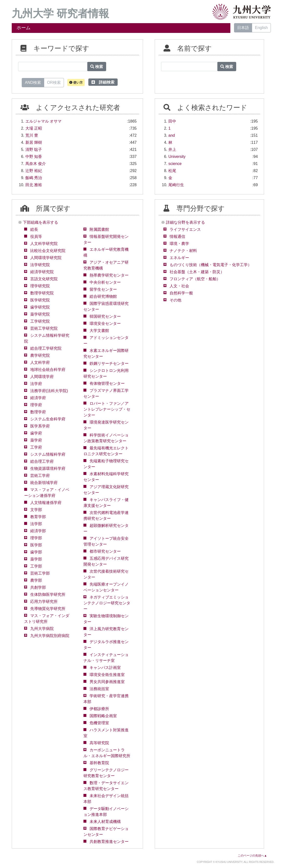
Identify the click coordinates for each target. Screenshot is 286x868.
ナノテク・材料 (183, 251)
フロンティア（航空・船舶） (195, 279)
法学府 (36, 384)
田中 (172, 121)
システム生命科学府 (48, 419)
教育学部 (38, 517)
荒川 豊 (32, 135)
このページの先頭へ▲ (252, 856)
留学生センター (103, 289)
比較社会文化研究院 (48, 251)
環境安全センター (105, 323)
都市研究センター (105, 551)
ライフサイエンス (185, 229)
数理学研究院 (42, 293)
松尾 (172, 171)
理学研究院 (40, 286)
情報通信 (177, 236)
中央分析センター (105, 282)
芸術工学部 (40, 573)
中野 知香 (34, 157)
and (172, 135)
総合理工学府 (42, 461)
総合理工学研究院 (46, 348)
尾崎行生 (176, 185)
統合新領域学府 (44, 483)
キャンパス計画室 (105, 668)
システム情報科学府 (48, 454)
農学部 (36, 580)
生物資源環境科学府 (48, 468)
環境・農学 (179, 244)
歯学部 (36, 552)
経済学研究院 (42, 272)
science (175, 164)
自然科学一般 (181, 293)
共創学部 (38, 587)
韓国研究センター (105, 316)
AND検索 (33, 82)
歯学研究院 (40, 307)
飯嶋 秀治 (34, 178)
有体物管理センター (107, 383)
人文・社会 (179, 286)
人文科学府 (40, 362)
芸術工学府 (40, 476)
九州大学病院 (42, 629)
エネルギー (179, 258)
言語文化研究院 (44, 279)
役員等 (36, 236)
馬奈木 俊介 (36, 164)
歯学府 (36, 433)
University (177, 157)
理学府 (36, 405)
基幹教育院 (99, 763)
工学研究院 (40, 321)
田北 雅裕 (34, 185)
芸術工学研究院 (44, 328)
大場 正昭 (34, 128)
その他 (175, 300)
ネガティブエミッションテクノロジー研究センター (107, 603)
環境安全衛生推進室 (107, 675)
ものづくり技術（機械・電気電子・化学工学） (211, 265)
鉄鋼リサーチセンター (109, 363)
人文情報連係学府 (46, 503)
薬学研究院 (40, 314)
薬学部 (36, 559)
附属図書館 (99, 229)
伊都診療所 (99, 709)
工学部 (36, 566)
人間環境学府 (42, 377)
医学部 (36, 545)
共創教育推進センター (109, 842)
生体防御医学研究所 (48, 594)
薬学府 (36, 440)
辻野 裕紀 (34, 171)
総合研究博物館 (103, 296)
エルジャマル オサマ (43, 121)
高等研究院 (99, 743)
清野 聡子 (34, 149)
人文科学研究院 (44, 244)
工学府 (36, 447)
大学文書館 (99, 331)
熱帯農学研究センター (109, 275)
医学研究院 (40, 300)
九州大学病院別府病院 (50, 636)
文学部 (36, 510)
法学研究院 (40, 265)
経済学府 (38, 398)
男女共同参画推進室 (107, 682)
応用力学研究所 (44, 602)
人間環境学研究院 (46, 258)
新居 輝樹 (34, 142)
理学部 (36, 538)
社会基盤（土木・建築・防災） (197, 272)
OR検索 (54, 82)
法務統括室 (99, 689)
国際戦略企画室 (103, 716)
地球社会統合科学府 (48, 370)
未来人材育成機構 (105, 822)
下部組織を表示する (41, 222)
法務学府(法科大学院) (49, 391)
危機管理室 (99, 723)
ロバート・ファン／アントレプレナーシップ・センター (107, 409)
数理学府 (38, 412)
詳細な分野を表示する (185, 222)
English (261, 28)
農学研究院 (40, 355)
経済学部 (38, 531)
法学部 (36, 524)
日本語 (243, 28)
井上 (172, 149)
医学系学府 (40, 426)
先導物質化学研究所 (48, 609)
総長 (34, 229)
